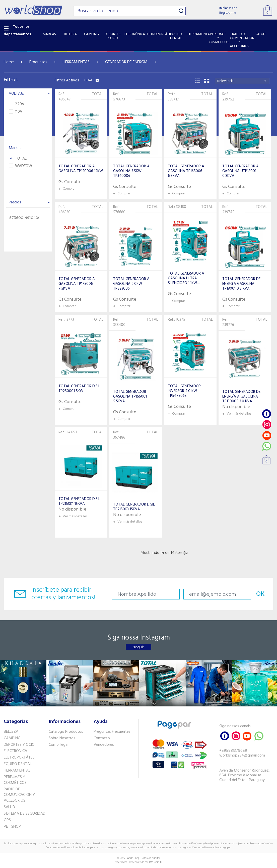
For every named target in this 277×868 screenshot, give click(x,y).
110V (16, 112)
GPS (7, 820)
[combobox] (242, 81)
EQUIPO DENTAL (18, 764)
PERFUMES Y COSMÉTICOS (15, 780)
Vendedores (104, 745)
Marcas (29, 148)
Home (9, 62)
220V (17, 104)
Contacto (102, 738)
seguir (139, 647)
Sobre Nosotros (62, 738)
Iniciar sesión (228, 8)
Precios (29, 202)
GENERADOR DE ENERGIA (126, 62)
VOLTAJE (29, 94)
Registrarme (228, 13)
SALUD (9, 807)
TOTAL (18, 159)
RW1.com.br (156, 862)
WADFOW (20, 166)
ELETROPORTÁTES (19, 758)
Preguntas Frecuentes (112, 732)
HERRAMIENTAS (76, 62)
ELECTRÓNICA (15, 751)
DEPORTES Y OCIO (19, 745)
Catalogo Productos (66, 732)
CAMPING (12, 738)
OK (260, 594)
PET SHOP (12, 827)
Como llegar (59, 745)
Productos (38, 62)
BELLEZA (11, 732)
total (91, 80)
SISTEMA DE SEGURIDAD (25, 814)
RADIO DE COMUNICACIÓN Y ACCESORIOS (19, 795)
